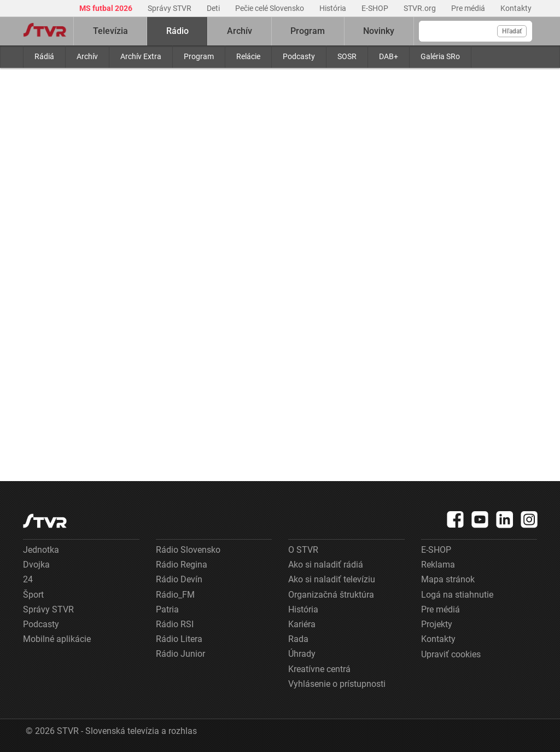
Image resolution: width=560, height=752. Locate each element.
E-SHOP (376, 8)
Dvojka (36, 565)
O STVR (303, 550)
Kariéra (302, 624)
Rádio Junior (180, 654)
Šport (33, 595)
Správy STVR (170, 8)
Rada (298, 639)
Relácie (248, 56)
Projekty (437, 624)
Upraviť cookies (451, 654)
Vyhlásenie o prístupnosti (337, 684)
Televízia (110, 31)
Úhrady (302, 654)
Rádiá (44, 56)
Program (199, 56)
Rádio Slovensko (188, 550)
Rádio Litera (179, 639)
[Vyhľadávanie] (476, 31)
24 (28, 579)
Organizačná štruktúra (331, 595)
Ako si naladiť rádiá (326, 565)
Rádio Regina (182, 565)
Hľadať (512, 31)
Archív (87, 56)
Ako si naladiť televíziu (332, 579)
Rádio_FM (175, 595)
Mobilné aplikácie (57, 639)
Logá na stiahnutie (457, 595)
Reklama (438, 565)
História (334, 8)
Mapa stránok (448, 579)
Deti (214, 8)
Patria (167, 609)
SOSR (347, 56)
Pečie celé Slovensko (270, 8)
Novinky (379, 31)
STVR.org (421, 8)
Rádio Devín (179, 579)
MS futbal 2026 (107, 8)
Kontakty (516, 8)
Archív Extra (141, 56)
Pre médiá (469, 8)
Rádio (177, 31)
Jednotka (41, 550)
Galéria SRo (440, 56)
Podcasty (299, 56)
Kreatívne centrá (319, 669)
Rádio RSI (175, 624)
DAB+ (389, 56)
